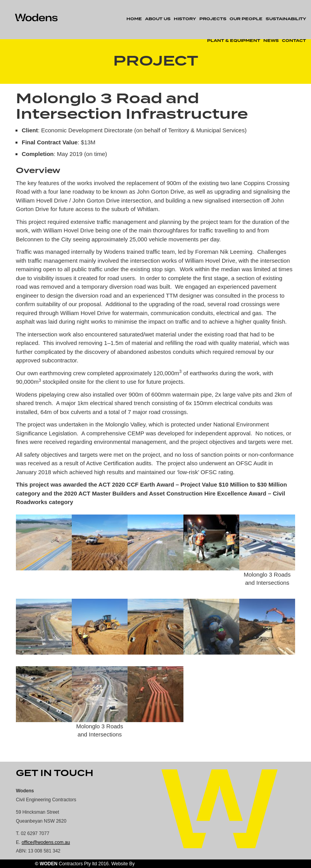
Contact (294, 41)
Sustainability (286, 19)
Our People (246, 19)
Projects (213, 19)
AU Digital (146, 864)
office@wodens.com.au (46, 842)
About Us (158, 19)
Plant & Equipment (234, 41)
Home (134, 19)
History (185, 19)
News (271, 41)
